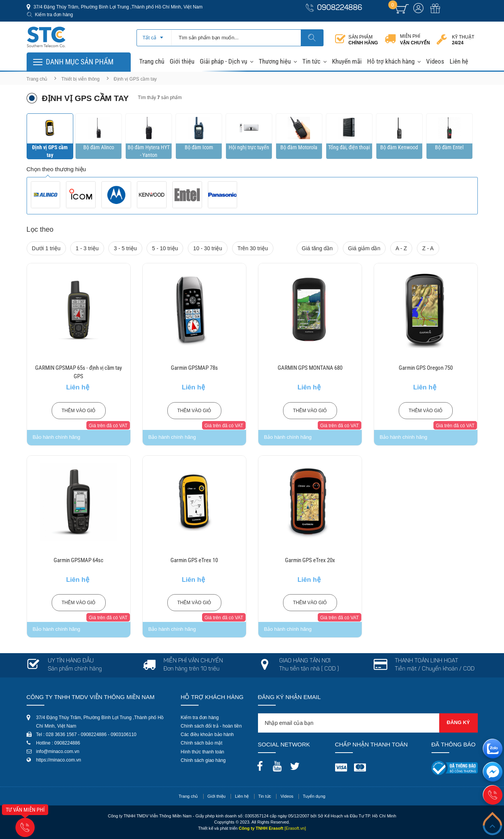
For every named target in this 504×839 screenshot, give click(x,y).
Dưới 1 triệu (46, 248)
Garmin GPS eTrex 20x (310, 560)
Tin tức (311, 61)
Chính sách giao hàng (203, 760)
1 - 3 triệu (87, 248)
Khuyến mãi (347, 61)
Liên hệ (459, 61)
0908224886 (340, 8)
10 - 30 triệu (208, 248)
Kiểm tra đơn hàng (54, 15)
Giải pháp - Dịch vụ (223, 61)
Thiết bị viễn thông (80, 79)
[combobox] (154, 35)
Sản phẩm (363, 40)
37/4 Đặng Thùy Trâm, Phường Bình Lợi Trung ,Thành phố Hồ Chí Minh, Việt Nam (118, 7)
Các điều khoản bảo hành (207, 735)
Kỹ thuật (463, 40)
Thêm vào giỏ (79, 411)
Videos (435, 61)
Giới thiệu (182, 61)
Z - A (428, 248)
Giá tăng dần (317, 248)
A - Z (401, 248)
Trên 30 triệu (253, 248)
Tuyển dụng (314, 796)
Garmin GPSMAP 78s (194, 368)
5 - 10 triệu (165, 248)
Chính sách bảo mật (202, 743)
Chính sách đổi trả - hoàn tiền (211, 726)
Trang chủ (152, 61)
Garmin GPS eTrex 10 (194, 560)
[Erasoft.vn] (295, 828)
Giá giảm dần (364, 248)
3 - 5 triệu (125, 248)
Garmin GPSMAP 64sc (78, 560)
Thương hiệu (275, 61)
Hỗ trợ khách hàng (391, 61)
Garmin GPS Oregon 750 (426, 368)
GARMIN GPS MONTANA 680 (310, 368)
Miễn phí (415, 40)
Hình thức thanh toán (203, 752)
